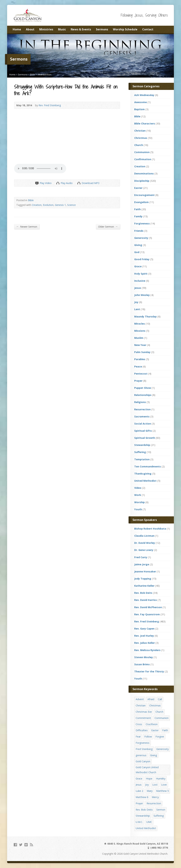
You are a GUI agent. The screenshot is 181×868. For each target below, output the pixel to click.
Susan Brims (142, 664)
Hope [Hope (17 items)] (149, 779)
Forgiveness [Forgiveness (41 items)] (143, 743)
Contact (148, 29)
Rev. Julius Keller (145, 643)
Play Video (37, 183)
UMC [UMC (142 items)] (149, 822)
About (30, 29)
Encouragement (144, 195)
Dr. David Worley (145, 543)
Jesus (138, 288)
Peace (138, 366)
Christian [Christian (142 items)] (141, 705)
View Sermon (44, 74)
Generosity (141, 238)
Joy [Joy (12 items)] (147, 785)
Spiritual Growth (145, 438)
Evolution (48, 205)
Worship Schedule (125, 29)
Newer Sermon (27, 227)
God (137, 252)
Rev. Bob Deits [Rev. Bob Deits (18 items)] (144, 810)
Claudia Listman (144, 536)
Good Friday (142, 259)
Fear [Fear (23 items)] (138, 737)
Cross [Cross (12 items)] (139, 724)
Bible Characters (145, 123)
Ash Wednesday (144, 95)
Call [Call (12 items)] (160, 699)
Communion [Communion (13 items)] (162, 718)
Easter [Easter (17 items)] (155, 730)
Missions (140, 331)
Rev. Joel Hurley (144, 636)
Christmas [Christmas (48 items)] (155, 705)
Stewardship (142, 445)
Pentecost (141, 374)
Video (138, 488)
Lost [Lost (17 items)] (155, 785)
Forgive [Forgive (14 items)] (160, 737)
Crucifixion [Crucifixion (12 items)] (152, 724)
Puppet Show (143, 388)
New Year (140, 345)
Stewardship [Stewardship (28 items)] (143, 816)
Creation (37, 205)
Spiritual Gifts (143, 431)
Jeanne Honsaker (145, 571)
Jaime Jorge (142, 564)
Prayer (138, 381)
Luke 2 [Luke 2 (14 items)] (139, 791)
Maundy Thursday (145, 316)
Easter (138, 188)
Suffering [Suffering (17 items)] (159, 816)
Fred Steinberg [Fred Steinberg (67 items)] (144, 749)
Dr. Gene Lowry (144, 550)
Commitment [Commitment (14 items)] (143, 718)
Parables (140, 359)
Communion (142, 152)
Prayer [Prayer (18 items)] (139, 803)
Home (17, 29)
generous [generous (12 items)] (141, 755)
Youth (138, 509)
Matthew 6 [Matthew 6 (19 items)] (142, 797)
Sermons (102, 29)
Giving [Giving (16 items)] (154, 755)
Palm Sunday (142, 352)
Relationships (143, 395)
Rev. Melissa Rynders (147, 650)
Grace (138, 266)
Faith (137, 209)
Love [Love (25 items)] (164, 785)
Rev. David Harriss (146, 600)
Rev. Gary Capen (144, 629)
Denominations (144, 173)
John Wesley (142, 295)
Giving (138, 245)
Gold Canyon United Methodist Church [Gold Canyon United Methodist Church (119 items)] (147, 770)
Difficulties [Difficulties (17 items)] (142, 730)
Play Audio (58, 183)
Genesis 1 (60, 205)
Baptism (139, 109)
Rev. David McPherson (148, 607)
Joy (136, 302)
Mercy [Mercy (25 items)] (155, 797)
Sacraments (142, 416)
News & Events (81, 29)
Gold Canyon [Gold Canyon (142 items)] (143, 761)
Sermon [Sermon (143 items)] (161, 810)
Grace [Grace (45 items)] (139, 779)
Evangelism (141, 202)
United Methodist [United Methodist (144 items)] (146, 828)
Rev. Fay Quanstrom (147, 614)
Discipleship (142, 181)
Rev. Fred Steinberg (50, 105)
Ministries (46, 29)
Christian (140, 131)
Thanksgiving (143, 474)
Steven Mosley (144, 657)
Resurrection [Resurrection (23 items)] (154, 803)
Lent (137, 309)
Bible (32, 74)
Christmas (141, 138)
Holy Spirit (141, 274)
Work (138, 495)
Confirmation (143, 159)
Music (62, 29)
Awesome (141, 102)
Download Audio (79, 183)
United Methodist (145, 481)
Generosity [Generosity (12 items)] (163, 749)
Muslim (139, 338)
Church (139, 145)
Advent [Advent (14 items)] (140, 699)
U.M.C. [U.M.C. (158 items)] (139, 822)
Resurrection (142, 409)
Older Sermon (108, 227)
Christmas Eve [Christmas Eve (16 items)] (144, 712)
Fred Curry (141, 557)
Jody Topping (143, 579)
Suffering (140, 452)
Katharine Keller (144, 586)
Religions (140, 402)
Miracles (140, 324)
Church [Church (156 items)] (159, 712)
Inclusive (140, 281)
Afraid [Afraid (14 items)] (151, 699)
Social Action (143, 424)
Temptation (142, 459)
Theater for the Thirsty (149, 671)
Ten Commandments (148, 466)
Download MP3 (90, 183)
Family (138, 216)
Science (71, 205)
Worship (139, 502)
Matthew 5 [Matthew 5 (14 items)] (162, 791)
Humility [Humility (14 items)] (161, 779)
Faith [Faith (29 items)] (165, 730)
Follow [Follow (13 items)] (148, 737)
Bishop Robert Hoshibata (150, 529)
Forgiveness (142, 223)
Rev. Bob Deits (143, 593)
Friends (139, 231)
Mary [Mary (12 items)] (150, 791)
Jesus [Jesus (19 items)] (139, 785)
